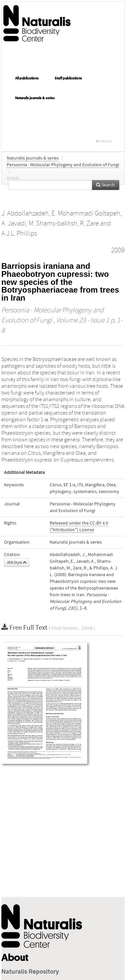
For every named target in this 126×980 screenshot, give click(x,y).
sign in (104, 141)
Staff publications (68, 78)
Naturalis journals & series (35, 98)
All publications (27, 78)
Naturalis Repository (30, 972)
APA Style (17, 562)
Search (106, 185)
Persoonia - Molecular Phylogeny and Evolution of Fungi (63, 165)
